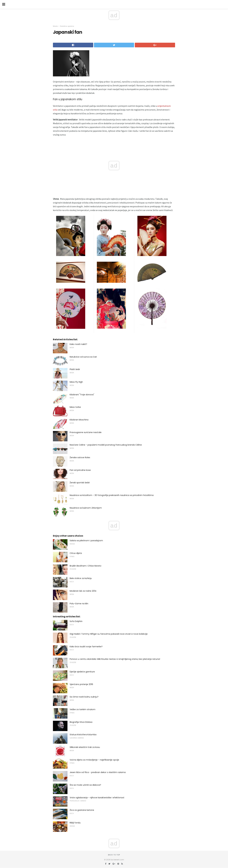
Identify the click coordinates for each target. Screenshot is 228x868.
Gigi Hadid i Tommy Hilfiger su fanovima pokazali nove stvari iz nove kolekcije (109, 634)
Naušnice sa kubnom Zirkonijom (86, 508)
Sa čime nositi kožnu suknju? (84, 697)
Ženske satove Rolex (80, 457)
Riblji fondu (75, 823)
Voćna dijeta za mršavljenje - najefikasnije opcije (94, 760)
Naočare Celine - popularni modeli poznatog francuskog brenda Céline (106, 445)
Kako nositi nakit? (78, 344)
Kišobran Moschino (79, 420)
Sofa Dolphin (76, 621)
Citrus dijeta (76, 553)
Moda (55, 26)
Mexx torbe (75, 407)
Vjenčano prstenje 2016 (81, 684)
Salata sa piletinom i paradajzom (86, 541)
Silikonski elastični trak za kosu (85, 747)
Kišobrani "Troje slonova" (82, 395)
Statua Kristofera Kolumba (83, 735)
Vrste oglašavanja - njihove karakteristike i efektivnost (97, 798)
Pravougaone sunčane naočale (86, 432)
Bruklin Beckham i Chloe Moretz (85, 566)
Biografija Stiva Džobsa (81, 722)
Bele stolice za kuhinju (81, 578)
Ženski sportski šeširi (80, 483)
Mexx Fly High (76, 382)
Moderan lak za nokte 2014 (83, 591)
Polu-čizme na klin (79, 604)
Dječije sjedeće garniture (82, 672)
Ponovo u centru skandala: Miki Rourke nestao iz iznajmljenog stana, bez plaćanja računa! (115, 659)
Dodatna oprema (67, 26)
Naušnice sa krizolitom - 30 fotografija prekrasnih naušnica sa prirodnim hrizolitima (112, 495)
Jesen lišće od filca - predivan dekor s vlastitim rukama (98, 772)
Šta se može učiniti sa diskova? (85, 785)
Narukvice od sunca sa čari (83, 357)
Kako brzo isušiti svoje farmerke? (86, 647)
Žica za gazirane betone (82, 810)
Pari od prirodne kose (80, 470)
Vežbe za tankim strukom (83, 709)
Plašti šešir (75, 369)
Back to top (114, 855)
